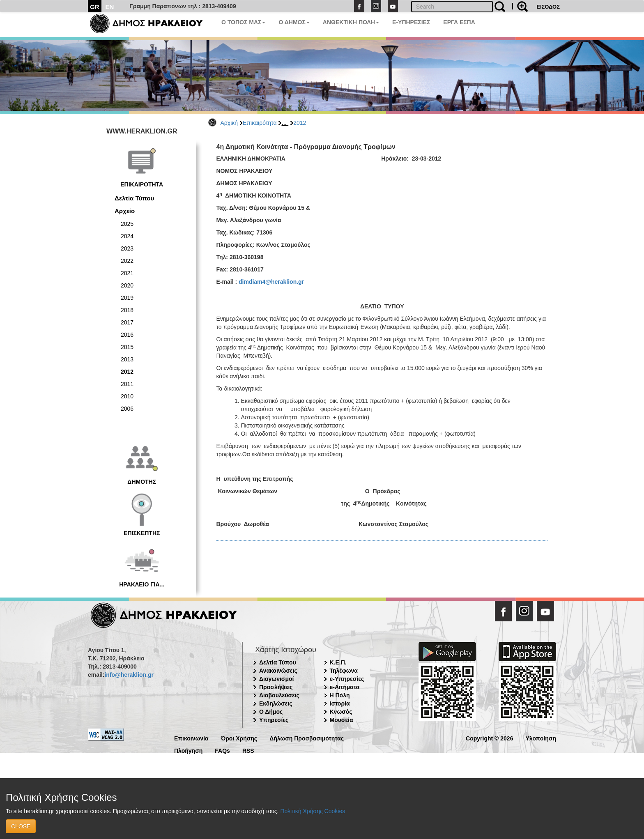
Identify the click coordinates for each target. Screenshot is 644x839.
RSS (248, 750)
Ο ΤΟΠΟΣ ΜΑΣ (243, 22)
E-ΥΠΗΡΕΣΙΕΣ (411, 22)
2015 (127, 347)
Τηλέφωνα (344, 671)
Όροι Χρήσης (239, 738)
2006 (127, 409)
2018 (127, 310)
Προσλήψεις (276, 687)
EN (110, 7)
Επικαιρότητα (260, 123)
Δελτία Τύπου (134, 198)
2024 (127, 236)
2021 (127, 273)
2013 (127, 359)
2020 (127, 285)
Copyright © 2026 (489, 738)
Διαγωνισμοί (276, 679)
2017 (127, 322)
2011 (127, 384)
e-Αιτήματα (345, 687)
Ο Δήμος (271, 712)
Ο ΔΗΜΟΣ (294, 22)
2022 (127, 261)
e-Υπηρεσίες (347, 679)
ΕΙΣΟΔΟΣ (548, 7)
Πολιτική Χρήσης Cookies (313, 811)
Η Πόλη (340, 695)
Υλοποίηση (541, 738)
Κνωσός (341, 712)
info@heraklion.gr (129, 675)
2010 (127, 396)
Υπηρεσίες (274, 720)
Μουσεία (342, 720)
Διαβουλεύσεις (279, 695)
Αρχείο (125, 211)
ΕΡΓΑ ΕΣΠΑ (459, 22)
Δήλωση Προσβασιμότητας (307, 738)
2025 (127, 224)
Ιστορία (340, 703)
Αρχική (229, 123)
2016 (127, 335)
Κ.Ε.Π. (338, 662)
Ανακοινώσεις (278, 671)
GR (95, 7)
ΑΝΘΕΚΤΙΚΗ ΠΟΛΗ (351, 22)
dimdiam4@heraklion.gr (271, 282)
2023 (127, 248)
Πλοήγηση (188, 750)
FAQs (222, 750)
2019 (127, 298)
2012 (300, 123)
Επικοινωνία (191, 738)
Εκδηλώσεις (276, 703)
